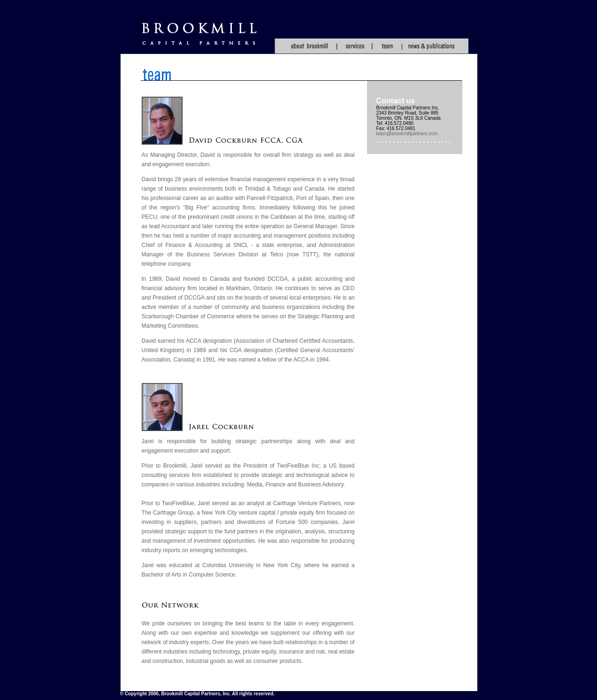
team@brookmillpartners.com (407, 134)
